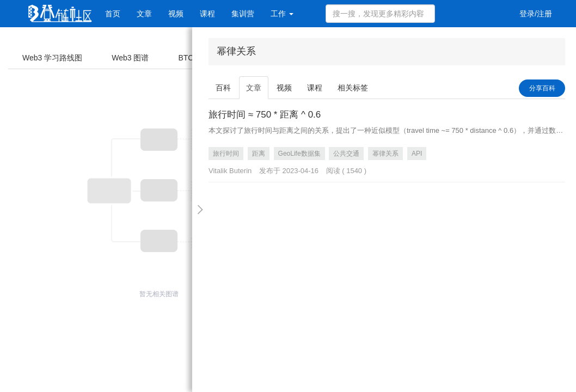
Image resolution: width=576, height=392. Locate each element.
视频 (176, 14)
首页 (113, 14)
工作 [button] (282, 14)
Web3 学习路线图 (52, 58)
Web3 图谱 (130, 58)
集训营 (243, 14)
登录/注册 (536, 14)
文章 (144, 14)
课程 (207, 14)
